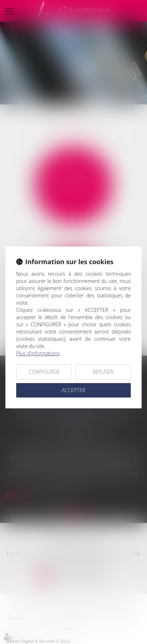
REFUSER (103, 372)
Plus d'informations (38, 353)
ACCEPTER (73, 390)
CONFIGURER (44, 372)
